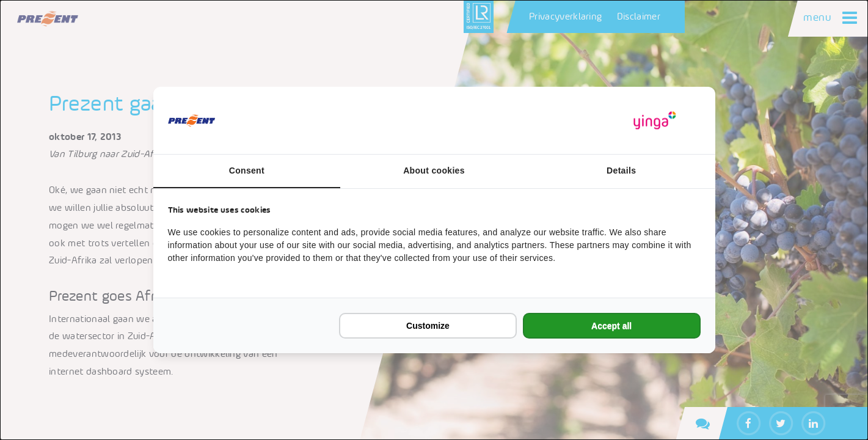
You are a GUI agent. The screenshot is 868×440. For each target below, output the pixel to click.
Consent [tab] (247, 170)
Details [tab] (621, 170)
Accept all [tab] (611, 326)
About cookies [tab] (434, 170)
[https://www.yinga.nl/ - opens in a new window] (655, 121)
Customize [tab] (428, 326)
